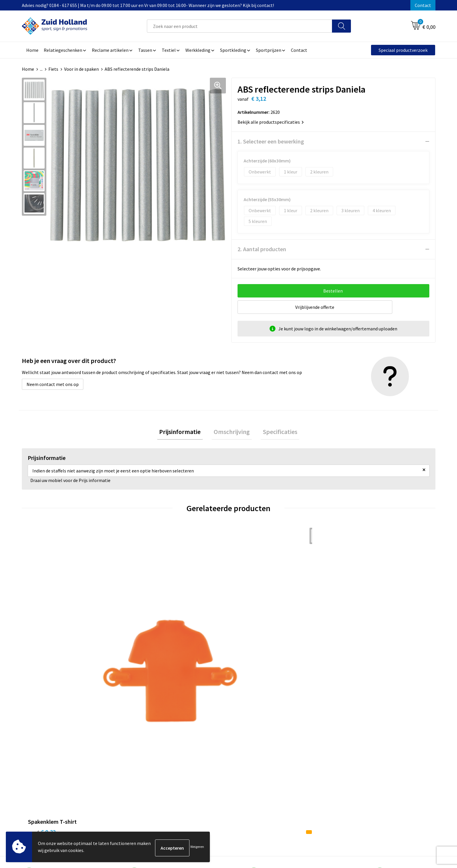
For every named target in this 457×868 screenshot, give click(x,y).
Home (28, 69)
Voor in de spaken (81, 69)
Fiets (53, 69)
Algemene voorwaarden (360, 733)
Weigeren (197, 848)
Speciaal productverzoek (403, 50)
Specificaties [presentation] (276, 433)
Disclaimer (347, 750)
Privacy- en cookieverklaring (364, 742)
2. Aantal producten (262, 249)
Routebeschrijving (202, 759)
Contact (423, 5)
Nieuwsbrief (195, 742)
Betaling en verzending (206, 750)
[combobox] (240, 26)
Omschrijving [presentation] (232, 433)
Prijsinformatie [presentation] (184, 433)
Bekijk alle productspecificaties (271, 122)
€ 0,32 (42, 641)
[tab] (184, 433)
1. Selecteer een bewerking (271, 141)
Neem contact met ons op (53, 384)
